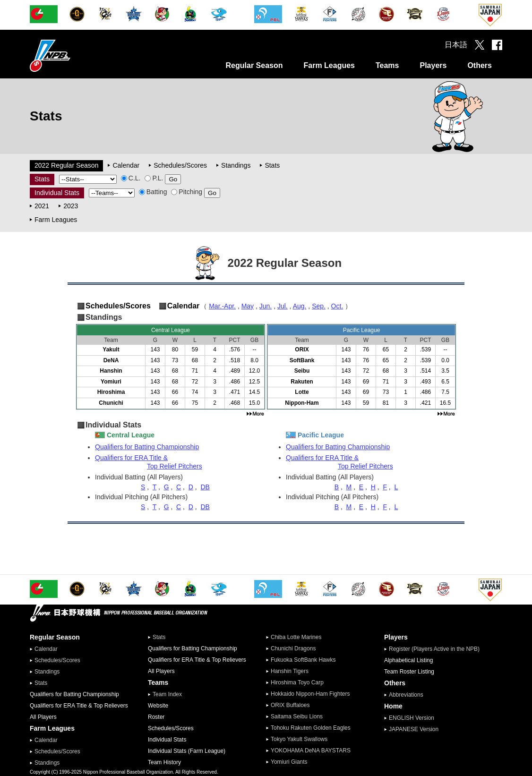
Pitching (187, 192)
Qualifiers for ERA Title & (180, 462)
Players (433, 65)
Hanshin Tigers (290, 671)
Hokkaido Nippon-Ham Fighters (310, 694)
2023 (71, 206)
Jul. (283, 306)
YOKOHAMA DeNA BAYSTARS (311, 750)
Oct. (337, 306)
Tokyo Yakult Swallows (299, 739)
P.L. (154, 178)
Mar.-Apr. (222, 306)
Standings (236, 165)
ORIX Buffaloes (290, 705)
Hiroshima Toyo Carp (297, 682)
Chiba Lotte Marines (296, 637)
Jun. (266, 306)
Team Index (167, 694)
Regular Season (254, 65)
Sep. (319, 306)
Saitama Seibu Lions (297, 716)
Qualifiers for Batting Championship (147, 447)
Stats (272, 165)
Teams (387, 65)
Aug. (300, 306)
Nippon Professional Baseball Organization (74, 55)
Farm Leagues (329, 65)
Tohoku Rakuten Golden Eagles (311, 728)
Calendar (126, 165)
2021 (42, 206)
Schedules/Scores (180, 165)
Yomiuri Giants (289, 762)
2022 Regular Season (66, 165)
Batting (153, 192)
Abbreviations (406, 695)
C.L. (131, 178)
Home (393, 706)
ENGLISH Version (412, 718)
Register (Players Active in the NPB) (437, 649)
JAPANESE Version (414, 729)
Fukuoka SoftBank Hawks (303, 660)
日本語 (456, 45)
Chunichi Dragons (293, 648)
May (248, 306)
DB (205, 487)
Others (480, 65)
